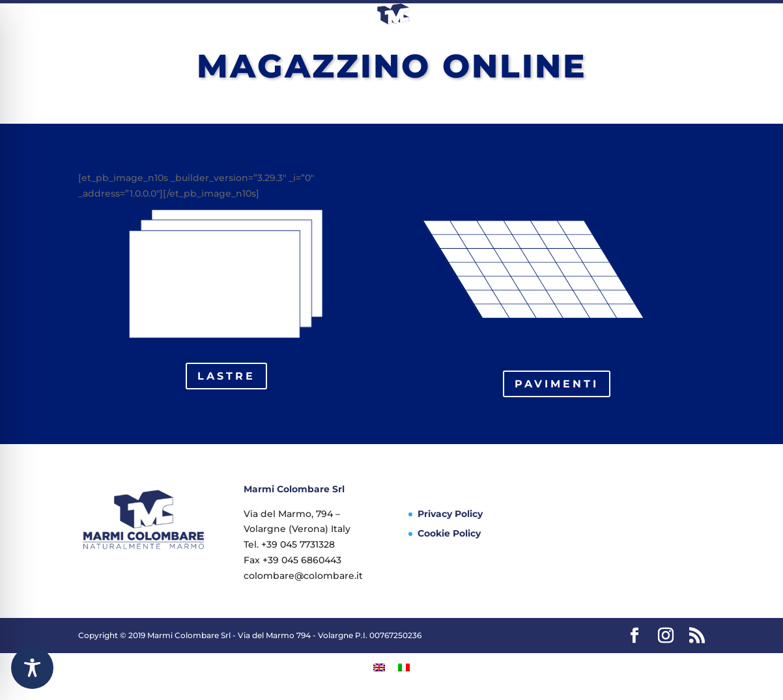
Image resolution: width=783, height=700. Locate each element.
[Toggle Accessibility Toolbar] (32, 668)
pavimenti (557, 384)
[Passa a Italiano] (404, 666)
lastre (226, 376)
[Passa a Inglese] (379, 666)
